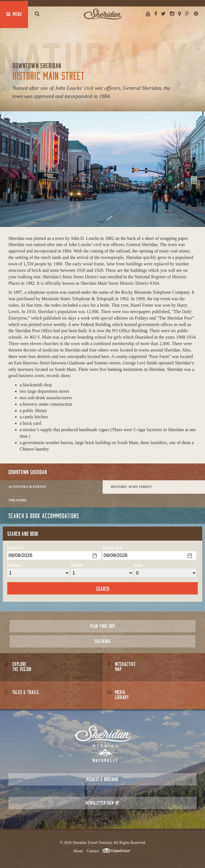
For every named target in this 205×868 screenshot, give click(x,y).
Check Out (112, 548)
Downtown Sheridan (28, 472)
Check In (15, 548)
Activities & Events (27, 487)
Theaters (17, 500)
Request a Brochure (102, 779)
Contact (93, 851)
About (78, 851)
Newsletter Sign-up (102, 803)
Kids (139, 565)
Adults (77, 565)
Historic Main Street (132, 487)
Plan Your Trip (102, 626)
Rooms (14, 565)
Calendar (102, 641)
